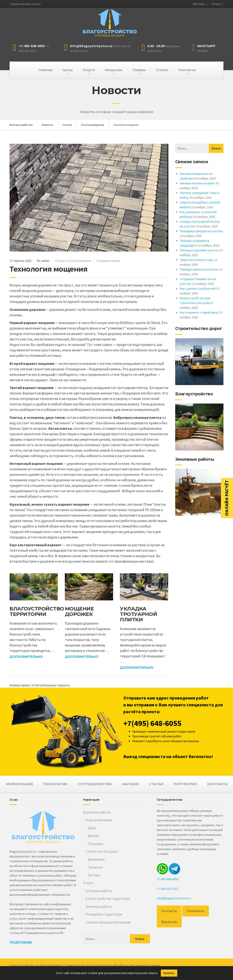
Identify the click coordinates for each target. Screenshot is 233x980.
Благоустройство (22, 965)
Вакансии (169, 922)
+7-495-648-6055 (168, 879)
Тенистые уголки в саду (196, 260)
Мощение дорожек (79, 611)
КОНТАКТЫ (217, 784)
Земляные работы (99, 907)
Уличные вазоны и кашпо (197, 183)
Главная (46, 70)
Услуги (216, 4)
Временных (96, 859)
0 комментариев (108, 261)
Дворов (93, 836)
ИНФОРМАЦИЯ (20, 784)
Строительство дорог (102, 851)
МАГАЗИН (131, 784)
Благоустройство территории (37, 611)
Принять (169, 973)
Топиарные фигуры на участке (201, 231)
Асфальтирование (99, 820)
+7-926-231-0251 (168, 889)
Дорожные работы (97, 812)
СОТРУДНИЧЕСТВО (95, 784)
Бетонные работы (99, 891)
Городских (95, 867)
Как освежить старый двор (199, 312)
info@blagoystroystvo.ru (174, 898)
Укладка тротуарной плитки (138, 614)
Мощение (114, 70)
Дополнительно (26, 657)
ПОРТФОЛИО (185, 784)
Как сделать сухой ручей (198, 288)
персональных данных (144, 965)
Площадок (95, 844)
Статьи (162, 70)
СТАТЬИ (156, 784)
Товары (139, 70)
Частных (94, 875)
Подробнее (21, 942)
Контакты (187, 70)
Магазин (199, 4)
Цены (68, 70)
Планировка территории (104, 914)
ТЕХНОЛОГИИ (55, 784)
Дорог (92, 828)
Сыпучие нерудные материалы (108, 922)
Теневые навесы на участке (199, 269)
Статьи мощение (79, 261)
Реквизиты (195, 911)
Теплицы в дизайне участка (199, 250)
